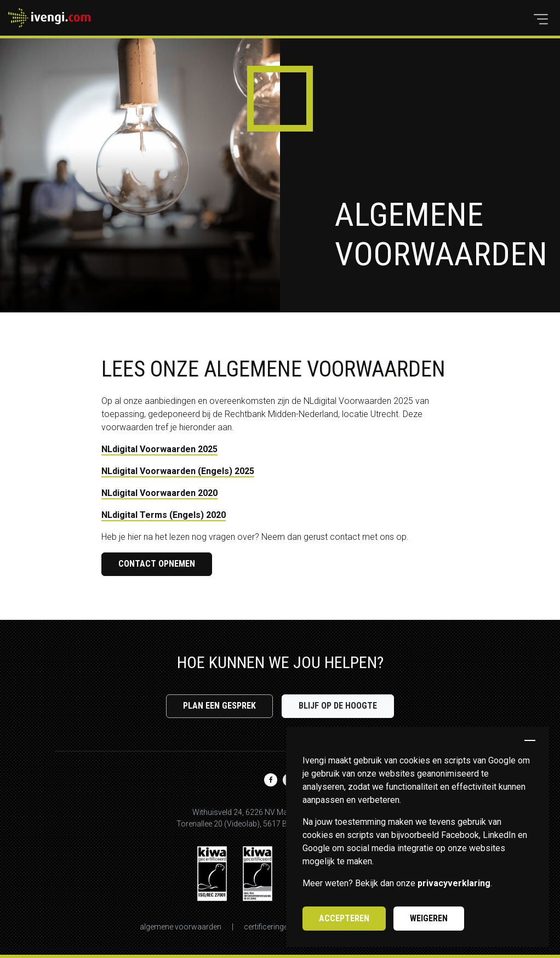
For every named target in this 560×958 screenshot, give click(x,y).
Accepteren (344, 918)
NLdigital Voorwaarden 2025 (159, 449)
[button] (541, 19)
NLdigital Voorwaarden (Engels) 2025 (178, 471)
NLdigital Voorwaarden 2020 (159, 493)
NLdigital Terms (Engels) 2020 (164, 515)
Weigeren (429, 918)
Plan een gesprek (219, 706)
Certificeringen (268, 927)
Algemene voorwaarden (181, 927)
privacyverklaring (454, 883)
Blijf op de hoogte (338, 706)
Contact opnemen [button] (157, 564)
